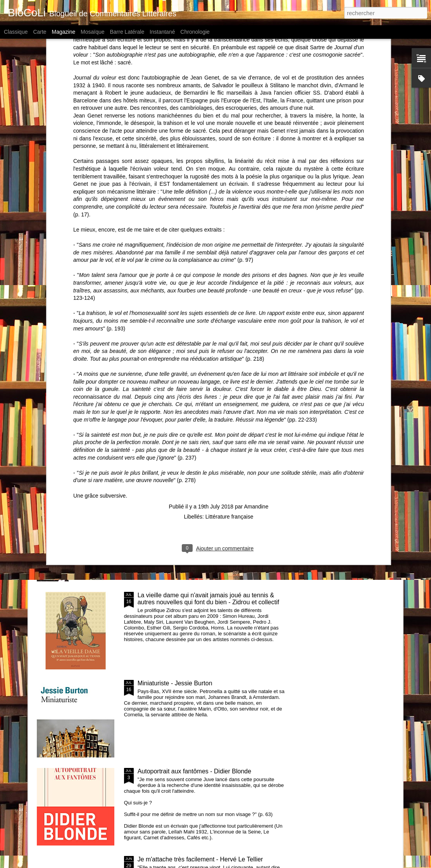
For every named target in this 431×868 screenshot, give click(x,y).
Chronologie (195, 32)
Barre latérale (127, 32)
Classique (16, 32)
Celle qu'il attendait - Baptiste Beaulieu (170, 357)
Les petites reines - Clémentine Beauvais (194, 419)
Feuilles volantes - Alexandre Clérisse (260, 357)
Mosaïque (92, 32)
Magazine (64, 32)
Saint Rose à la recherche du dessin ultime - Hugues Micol (355, 361)
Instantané (162, 32)
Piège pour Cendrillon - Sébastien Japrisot (196, 507)
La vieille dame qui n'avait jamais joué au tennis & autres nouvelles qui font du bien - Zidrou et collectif (209, 599)
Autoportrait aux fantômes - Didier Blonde (194, 771)
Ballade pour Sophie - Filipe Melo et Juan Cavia (80, 361)
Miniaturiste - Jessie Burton (175, 683)
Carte (40, 32)
